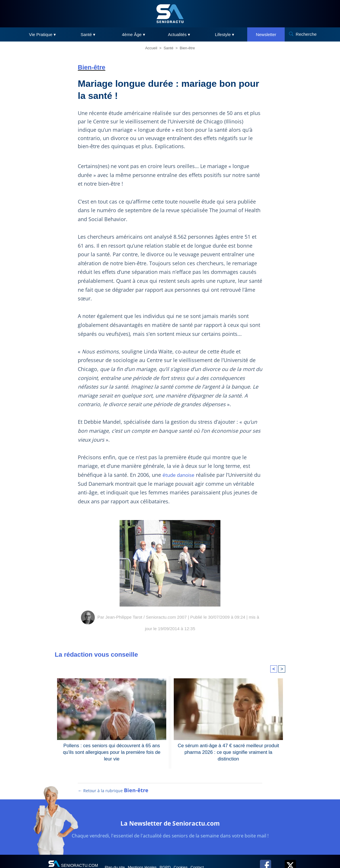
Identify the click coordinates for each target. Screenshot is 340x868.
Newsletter (266, 34)
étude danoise (180, 475)
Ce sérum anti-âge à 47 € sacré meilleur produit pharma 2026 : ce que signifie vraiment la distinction (228, 752)
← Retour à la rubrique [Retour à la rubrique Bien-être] (113, 795)
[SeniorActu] (170, 14)
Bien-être (187, 48)
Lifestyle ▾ (225, 34)
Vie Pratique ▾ (43, 34)
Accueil (151, 48)
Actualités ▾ (179, 34)
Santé (169, 48)
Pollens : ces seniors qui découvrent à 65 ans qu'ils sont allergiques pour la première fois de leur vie (112, 752)
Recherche (306, 34)
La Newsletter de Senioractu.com (170, 827)
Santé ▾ (88, 34)
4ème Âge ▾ (134, 34)
